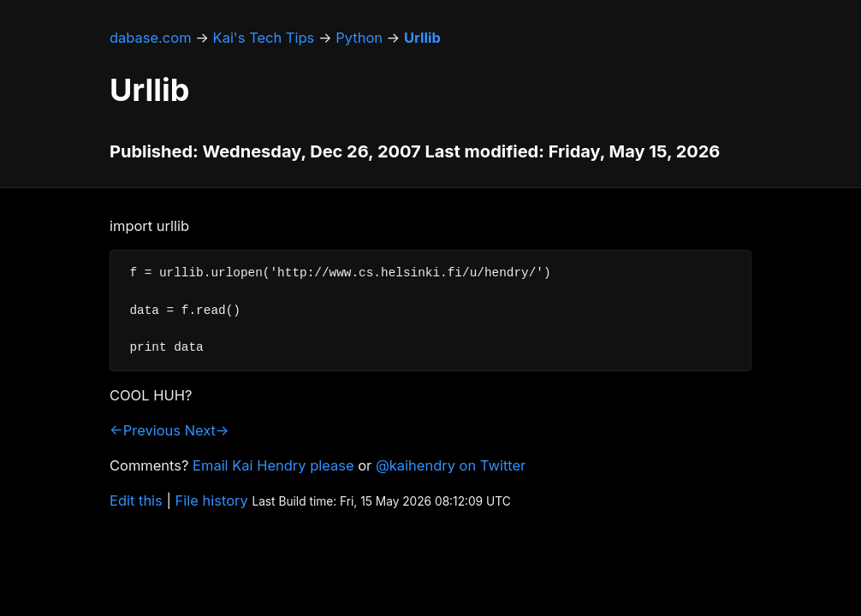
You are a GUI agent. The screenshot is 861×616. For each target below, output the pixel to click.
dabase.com (151, 38)
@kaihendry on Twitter (451, 465)
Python (359, 38)
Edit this (136, 500)
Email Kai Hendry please (273, 465)
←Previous (145, 430)
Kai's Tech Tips (264, 38)
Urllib (422, 38)
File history (212, 500)
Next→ (207, 430)
